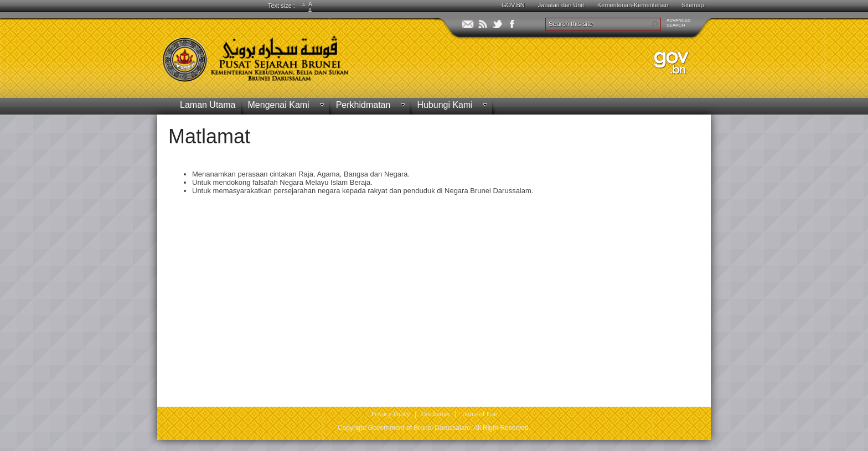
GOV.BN (513, 5)
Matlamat (209, 136)
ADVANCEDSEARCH (679, 23)
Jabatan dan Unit (561, 5)
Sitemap (693, 5)
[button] (654, 24)
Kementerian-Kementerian (633, 5)
